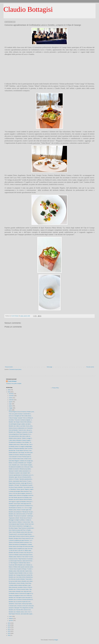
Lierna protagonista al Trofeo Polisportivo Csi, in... (20, 434)
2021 (9, 629)
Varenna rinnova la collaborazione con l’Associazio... (21, 428)
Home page (49, 367)
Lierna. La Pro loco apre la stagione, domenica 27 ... (21, 493)
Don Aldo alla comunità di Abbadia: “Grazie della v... (21, 579)
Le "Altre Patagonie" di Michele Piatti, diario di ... (20, 563)
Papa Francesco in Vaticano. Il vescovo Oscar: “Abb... (21, 522)
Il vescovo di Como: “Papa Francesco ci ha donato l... (21, 559)
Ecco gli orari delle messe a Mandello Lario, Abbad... (21, 581)
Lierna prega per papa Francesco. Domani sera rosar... (22, 524)
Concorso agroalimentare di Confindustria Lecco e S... (21, 475)
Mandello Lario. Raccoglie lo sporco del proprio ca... (21, 598)
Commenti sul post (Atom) (15, 369)
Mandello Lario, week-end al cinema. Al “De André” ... (21, 514)
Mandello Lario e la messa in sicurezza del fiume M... (21, 600)
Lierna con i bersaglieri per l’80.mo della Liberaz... (20, 416)
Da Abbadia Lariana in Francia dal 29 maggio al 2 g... (21, 593)
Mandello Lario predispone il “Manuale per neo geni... (21, 512)
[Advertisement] (49, 69)
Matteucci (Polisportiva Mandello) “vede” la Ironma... (21, 448)
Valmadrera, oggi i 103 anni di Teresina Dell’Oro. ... (21, 477)
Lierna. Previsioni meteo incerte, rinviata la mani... (20, 459)
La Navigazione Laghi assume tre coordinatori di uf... (21, 506)
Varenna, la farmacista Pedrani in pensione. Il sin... (21, 542)
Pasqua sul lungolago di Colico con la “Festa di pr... (21, 596)
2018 (9, 635)
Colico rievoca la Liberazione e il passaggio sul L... (21, 526)
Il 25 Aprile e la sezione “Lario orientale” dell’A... (20, 473)
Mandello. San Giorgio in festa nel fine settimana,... (21, 422)
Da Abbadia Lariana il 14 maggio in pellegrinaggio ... (21, 446)
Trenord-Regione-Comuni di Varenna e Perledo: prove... (22, 412)
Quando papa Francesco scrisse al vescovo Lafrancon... (22, 536)
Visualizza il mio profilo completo (14, 384)
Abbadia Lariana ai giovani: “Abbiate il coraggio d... (21, 438)
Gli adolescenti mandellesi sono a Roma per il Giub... (21, 467)
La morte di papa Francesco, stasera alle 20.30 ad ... (21, 561)
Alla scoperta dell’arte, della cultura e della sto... (20, 436)
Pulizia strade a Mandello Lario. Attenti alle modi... (20, 591)
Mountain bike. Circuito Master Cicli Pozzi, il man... (21, 451)
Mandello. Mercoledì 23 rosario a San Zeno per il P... (21, 553)
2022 (9, 627)
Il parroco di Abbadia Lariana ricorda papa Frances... (21, 555)
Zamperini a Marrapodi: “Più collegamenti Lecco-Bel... (21, 608)
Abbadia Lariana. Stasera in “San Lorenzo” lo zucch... (21, 557)
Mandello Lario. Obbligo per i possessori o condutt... (21, 432)
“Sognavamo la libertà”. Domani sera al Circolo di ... (21, 518)
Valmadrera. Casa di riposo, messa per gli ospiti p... (21, 604)
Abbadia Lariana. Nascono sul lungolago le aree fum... (21, 495)
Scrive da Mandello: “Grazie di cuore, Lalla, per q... (21, 430)
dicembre (11, 394)
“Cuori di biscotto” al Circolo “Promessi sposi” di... (20, 457)
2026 (9, 390)
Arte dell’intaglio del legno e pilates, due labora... (20, 424)
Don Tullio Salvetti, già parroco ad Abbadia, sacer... (21, 498)
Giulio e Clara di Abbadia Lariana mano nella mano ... (21, 532)
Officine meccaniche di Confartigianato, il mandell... (21, 544)
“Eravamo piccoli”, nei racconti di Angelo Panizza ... (21, 534)
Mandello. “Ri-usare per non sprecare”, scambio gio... (21, 516)
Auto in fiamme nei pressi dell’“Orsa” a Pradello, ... (20, 530)
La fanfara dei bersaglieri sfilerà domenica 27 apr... (21, 491)
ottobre (11, 398)
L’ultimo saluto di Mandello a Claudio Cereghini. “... (21, 440)
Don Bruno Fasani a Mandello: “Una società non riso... (21, 487)
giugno (11, 406)
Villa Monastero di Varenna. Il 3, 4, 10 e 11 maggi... (21, 508)
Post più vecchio (90, 367)
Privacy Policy (56, 388)
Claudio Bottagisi (28, 9)
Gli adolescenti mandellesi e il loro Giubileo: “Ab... (20, 442)
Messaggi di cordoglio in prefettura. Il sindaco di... (20, 520)
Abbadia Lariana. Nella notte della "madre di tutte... (21, 571)
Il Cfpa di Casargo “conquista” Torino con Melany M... (21, 418)
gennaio (11, 621)
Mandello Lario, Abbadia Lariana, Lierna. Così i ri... (21, 612)
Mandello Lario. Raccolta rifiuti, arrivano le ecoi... (20, 610)
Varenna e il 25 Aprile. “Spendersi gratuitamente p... (21, 479)
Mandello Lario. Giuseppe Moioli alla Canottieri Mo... (21, 575)
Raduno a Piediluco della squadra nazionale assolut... (21, 567)
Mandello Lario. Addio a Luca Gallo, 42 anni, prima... (21, 426)
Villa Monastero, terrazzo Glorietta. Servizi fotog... (20, 583)
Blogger (56, 640)
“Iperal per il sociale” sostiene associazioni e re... (20, 471)
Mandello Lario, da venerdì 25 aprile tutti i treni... (20, 602)
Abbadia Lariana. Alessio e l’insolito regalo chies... (20, 510)
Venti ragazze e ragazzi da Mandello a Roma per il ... (21, 502)
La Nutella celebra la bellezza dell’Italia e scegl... (20, 585)
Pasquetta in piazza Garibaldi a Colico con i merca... (21, 573)
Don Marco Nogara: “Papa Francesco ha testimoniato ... (22, 528)
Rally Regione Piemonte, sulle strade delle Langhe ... (21, 614)
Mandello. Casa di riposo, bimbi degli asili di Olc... (20, 504)
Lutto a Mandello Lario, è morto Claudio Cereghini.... (21, 465)
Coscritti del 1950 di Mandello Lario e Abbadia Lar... (21, 565)
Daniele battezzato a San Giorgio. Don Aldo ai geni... (21, 453)
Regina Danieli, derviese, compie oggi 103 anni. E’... (21, 483)
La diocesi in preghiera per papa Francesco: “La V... (21, 540)
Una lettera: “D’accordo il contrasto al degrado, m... (21, 420)
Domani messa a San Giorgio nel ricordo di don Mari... (21, 547)
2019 (9, 633)
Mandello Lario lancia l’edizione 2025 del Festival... (21, 500)
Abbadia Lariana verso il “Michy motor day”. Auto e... (21, 444)
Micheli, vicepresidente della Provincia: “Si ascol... (20, 481)
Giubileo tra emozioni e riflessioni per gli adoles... (20, 455)
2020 (9, 631)
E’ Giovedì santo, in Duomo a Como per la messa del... (22, 606)
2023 (9, 625)
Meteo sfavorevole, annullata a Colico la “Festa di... (21, 587)
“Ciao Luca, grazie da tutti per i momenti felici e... (20, 414)
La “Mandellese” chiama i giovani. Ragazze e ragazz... (21, 489)
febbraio (11, 619)
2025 (9, 392)
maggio (11, 408)
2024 (9, 623)
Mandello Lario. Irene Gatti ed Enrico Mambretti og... (21, 577)
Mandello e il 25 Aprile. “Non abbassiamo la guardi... (21, 485)
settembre (12, 400)
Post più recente (9, 367)
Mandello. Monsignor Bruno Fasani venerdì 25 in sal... (21, 538)
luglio (10, 404)
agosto (11, 402)
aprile (10, 410)
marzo (11, 616)
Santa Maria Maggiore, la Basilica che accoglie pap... (21, 461)
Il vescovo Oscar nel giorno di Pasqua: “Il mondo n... (21, 569)
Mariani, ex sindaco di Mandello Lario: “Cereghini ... (21, 463)
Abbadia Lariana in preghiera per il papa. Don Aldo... (21, 549)
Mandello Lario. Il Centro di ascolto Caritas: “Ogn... (21, 589)
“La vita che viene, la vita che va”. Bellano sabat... (20, 551)
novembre (12, 396)
